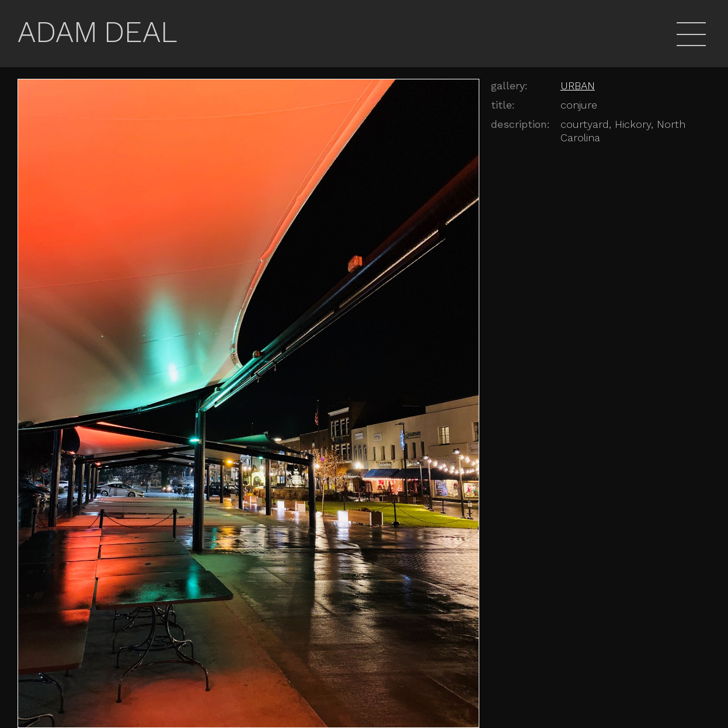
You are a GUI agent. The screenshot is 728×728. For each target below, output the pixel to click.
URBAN (578, 86)
